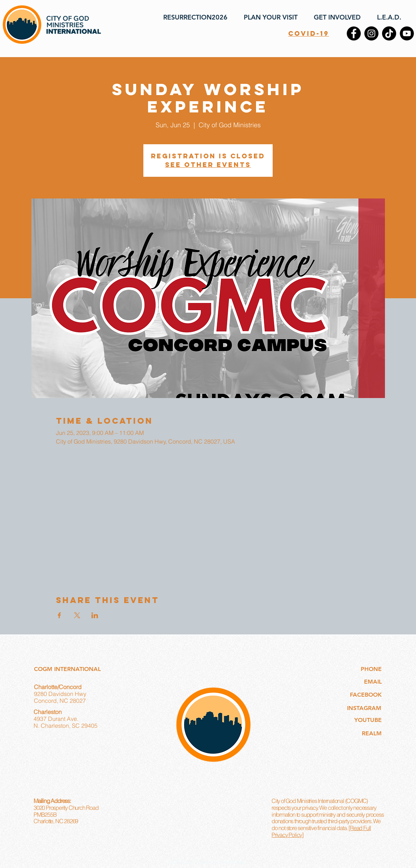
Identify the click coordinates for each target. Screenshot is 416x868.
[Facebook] (354, 33)
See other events (208, 165)
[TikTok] (389, 33)
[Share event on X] (77, 615)
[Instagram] (371, 33)
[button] (268, 17)
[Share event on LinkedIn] (95, 615)
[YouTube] (407, 33)
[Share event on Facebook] (59, 615)
